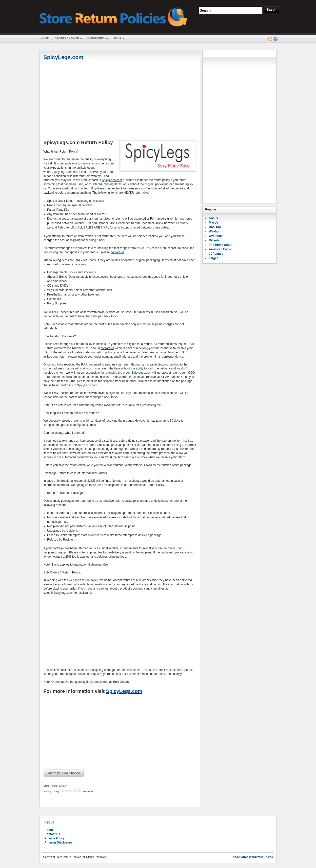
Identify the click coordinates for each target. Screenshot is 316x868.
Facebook (276, 39)
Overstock (216, 236)
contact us (117, 252)
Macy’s (214, 223)
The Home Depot (221, 245)
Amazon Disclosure (58, 843)
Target (213, 258)
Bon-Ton (215, 227)
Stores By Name (67, 39)
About (49, 830)
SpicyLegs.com (63, 57)
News (117, 39)
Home (45, 38)
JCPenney (216, 254)
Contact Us (52, 834)
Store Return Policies (114, 16)
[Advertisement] (120, 101)
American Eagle (220, 249)
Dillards (214, 240)
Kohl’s (213, 218)
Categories (96, 39)
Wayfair (214, 231)
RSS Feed (270, 39)
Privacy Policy (54, 838)
